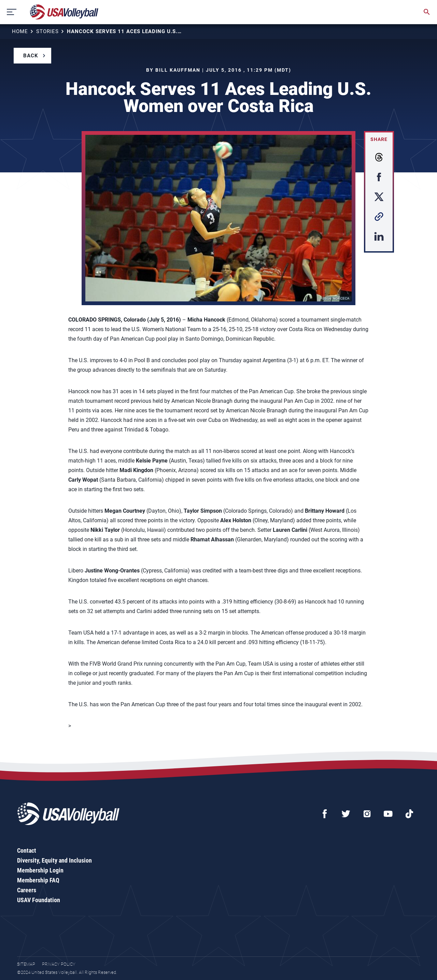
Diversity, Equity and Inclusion (54, 860)
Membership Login (40, 870)
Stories (47, 31)
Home (20, 31)
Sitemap (26, 964)
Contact (27, 850)
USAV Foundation (39, 900)
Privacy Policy (59, 964)
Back (31, 56)
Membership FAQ (38, 880)
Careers (27, 890)
